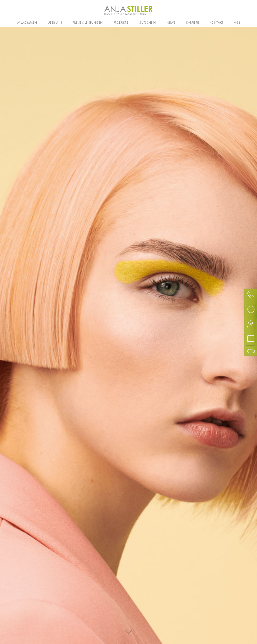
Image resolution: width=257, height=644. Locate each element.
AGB (237, 23)
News (171, 23)
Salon (41, 22)
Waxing (246, 22)
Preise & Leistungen (88, 23)
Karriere (193, 23)
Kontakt (216, 23)
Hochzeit (128, 22)
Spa (229, 22)
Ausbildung (71, 22)
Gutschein (147, 23)
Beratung (13, 22)
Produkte (121, 23)
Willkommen (27, 23)
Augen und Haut (203, 22)
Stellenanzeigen (229, 22)
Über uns (55, 23)
